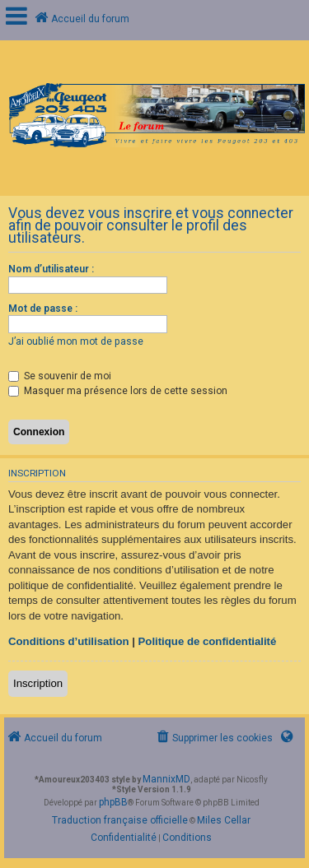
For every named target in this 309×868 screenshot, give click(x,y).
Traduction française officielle (120, 820)
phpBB (113, 802)
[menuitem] (213, 738)
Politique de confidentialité (208, 641)
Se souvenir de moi (60, 376)
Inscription (38, 683)
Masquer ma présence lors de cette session (118, 391)
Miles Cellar (224, 820)
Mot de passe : (43, 309)
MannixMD (166, 779)
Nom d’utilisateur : (51, 269)
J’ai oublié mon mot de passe (76, 341)
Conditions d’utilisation (69, 641)
